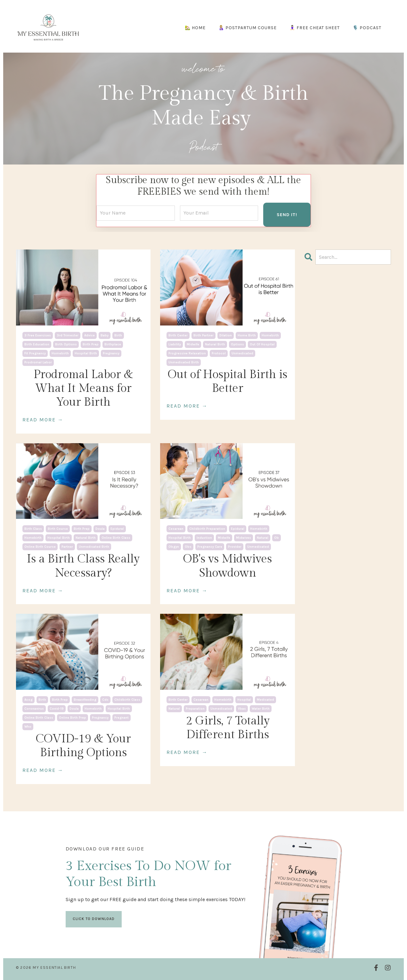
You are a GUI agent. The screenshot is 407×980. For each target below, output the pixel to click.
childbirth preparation (207, 529)
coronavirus (34, 708)
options (237, 344)
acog (28, 699)
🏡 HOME (195, 28)
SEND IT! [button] (287, 214)
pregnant (122, 717)
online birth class (116, 538)
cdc (105, 699)
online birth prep (73, 717)
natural (263, 538)
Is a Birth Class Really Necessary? (83, 566)
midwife (193, 344)
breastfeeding (85, 699)
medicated (265, 699)
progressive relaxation (187, 353)
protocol (219, 353)
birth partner (203, 335)
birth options (66, 344)
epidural (117, 529)
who (28, 726)
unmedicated (242, 353)
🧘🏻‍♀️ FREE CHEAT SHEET (315, 28)
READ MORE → (43, 420)
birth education (37, 344)
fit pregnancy (35, 353)
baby (105, 335)
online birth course (40, 547)
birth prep (91, 344)
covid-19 (57, 708)
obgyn (174, 547)
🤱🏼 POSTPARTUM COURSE (248, 28)
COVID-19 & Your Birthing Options (83, 745)
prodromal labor (38, 362)
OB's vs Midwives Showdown (228, 566)
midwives (244, 538)
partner (67, 547)
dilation (226, 335)
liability (175, 344)
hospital (244, 699)
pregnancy (111, 353)
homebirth (60, 353)
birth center (178, 335)
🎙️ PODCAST (367, 28)
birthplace (113, 344)
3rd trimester (68, 335)
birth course (58, 529)
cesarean (176, 529)
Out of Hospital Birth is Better (228, 381)
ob (277, 538)
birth (118, 335)
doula (100, 529)
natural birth (215, 344)
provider (235, 547)
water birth (261, 708)
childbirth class (127, 699)
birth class (33, 529)
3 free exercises (38, 335)
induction (204, 538)
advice (90, 335)
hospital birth (86, 353)
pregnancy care (210, 547)
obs (188, 547)
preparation (195, 708)
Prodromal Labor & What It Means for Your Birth (83, 388)
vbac (242, 708)
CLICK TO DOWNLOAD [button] (94, 922)
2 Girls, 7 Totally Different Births (228, 727)
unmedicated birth (184, 362)
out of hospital (262, 344)
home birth (247, 335)
